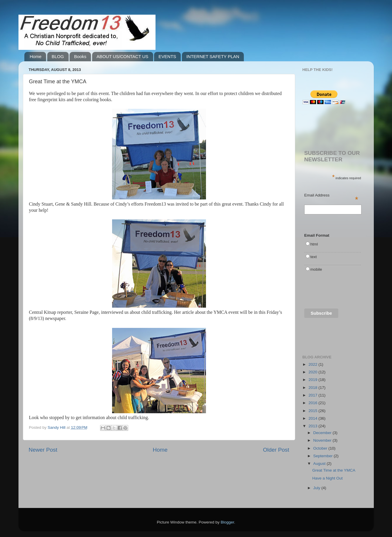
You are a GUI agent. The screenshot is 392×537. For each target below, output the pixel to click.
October (321, 448)
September (324, 456)
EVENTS (167, 56)
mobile (316, 269)
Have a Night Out (327, 478)
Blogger (227, 522)
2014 (313, 418)
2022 (313, 364)
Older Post (276, 450)
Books (80, 56)
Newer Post (43, 450)
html (314, 244)
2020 (313, 372)
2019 (313, 380)
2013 (313, 426)
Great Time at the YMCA (334, 470)
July (317, 488)
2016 (313, 403)
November (323, 440)
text (314, 257)
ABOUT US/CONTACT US (122, 56)
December (323, 433)
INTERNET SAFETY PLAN (213, 56)
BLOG (58, 56)
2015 (313, 411)
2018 (313, 388)
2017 (313, 395)
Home (36, 56)
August (320, 464)
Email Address (331, 196)
